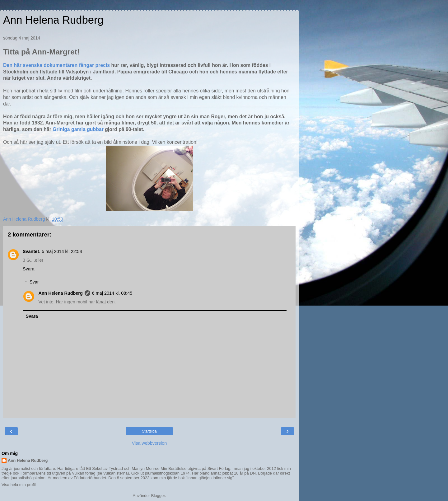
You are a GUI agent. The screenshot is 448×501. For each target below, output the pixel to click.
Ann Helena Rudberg (53, 20)
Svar (34, 282)
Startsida (149, 431)
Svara (29, 269)
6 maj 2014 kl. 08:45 (112, 293)
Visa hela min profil (19, 485)
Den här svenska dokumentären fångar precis (57, 65)
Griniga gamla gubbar (79, 129)
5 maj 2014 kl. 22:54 (62, 251)
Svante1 (31, 251)
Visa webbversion (149, 443)
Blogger (158, 496)
